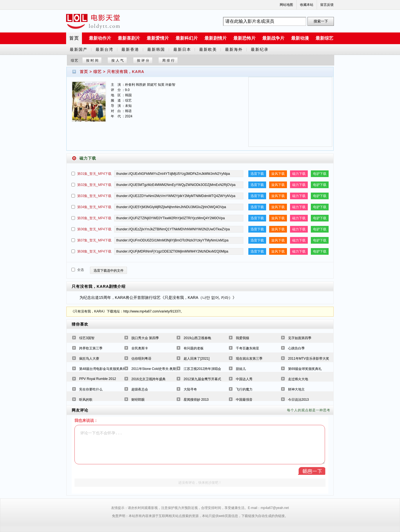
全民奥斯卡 (140, 348)
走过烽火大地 (298, 379)
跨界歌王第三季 (91, 348)
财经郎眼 (138, 400)
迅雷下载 (257, 174)
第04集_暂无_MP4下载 (94, 207)
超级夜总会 (140, 389)
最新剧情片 (216, 38)
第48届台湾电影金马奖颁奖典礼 (103, 369)
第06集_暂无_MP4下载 (94, 229)
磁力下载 (299, 174)
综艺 (97, 72)
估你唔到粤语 (141, 359)
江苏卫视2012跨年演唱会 (202, 369)
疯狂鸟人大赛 (89, 359)
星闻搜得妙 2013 (196, 400)
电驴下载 (320, 174)
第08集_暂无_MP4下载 (94, 251)
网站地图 (286, 5)
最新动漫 (300, 38)
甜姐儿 (241, 369)
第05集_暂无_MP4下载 (94, 218)
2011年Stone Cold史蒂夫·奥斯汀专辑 (159, 369)
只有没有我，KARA (126, 72)
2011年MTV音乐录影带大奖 (309, 359)
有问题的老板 (194, 348)
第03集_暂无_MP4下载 (94, 196)
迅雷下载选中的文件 (109, 271)
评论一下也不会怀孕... (200, 445)
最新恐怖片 (244, 38)
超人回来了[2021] (197, 359)
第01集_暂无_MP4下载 (94, 174)
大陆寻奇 (190, 389)
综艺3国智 (87, 338)
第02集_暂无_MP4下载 (94, 185)
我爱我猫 (242, 338)
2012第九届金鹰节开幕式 (202, 379)
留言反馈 (327, 5)
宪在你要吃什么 (91, 389)
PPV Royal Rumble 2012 (98, 379)
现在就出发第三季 (249, 359)
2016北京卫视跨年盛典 (148, 379)
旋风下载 (278, 174)
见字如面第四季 (300, 338)
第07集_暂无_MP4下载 (94, 240)
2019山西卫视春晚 (197, 338)
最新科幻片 (187, 38)
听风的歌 (86, 400)
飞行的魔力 (244, 389)
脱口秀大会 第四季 (145, 338)
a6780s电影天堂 (93, 21)
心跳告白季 (296, 348)
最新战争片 (273, 38)
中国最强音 (244, 400)
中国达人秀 (244, 379)
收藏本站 (307, 5)
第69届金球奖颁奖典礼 (305, 369)
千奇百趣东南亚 (247, 348)
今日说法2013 (298, 400)
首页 (74, 38)
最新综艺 (324, 38)
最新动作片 (100, 38)
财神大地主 (296, 389)
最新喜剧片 (129, 38)
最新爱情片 (158, 38)
